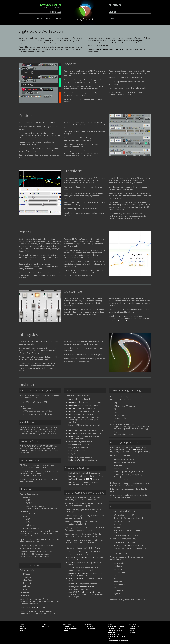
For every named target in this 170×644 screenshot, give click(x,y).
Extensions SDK (114, 634)
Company (24, 626)
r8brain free (131, 449)
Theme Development (116, 626)
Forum (132, 632)
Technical (46, 626)
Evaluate (113, 43)
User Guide (100, 49)
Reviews (23, 628)
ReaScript (112, 632)
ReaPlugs (68, 630)
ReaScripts (123, 321)
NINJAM (89, 479)
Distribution (91, 628)
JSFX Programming (115, 630)
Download (67, 624)
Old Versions (69, 626)
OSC (37, 607)
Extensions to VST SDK (116, 636)
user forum (120, 49)
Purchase (89, 624)
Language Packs (70, 628)
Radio (23, 630)
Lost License (91, 626)
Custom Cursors (114, 628)
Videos (132, 628)
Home (22, 624)
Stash (132, 630)
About (44, 624)
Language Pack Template (118, 640)
